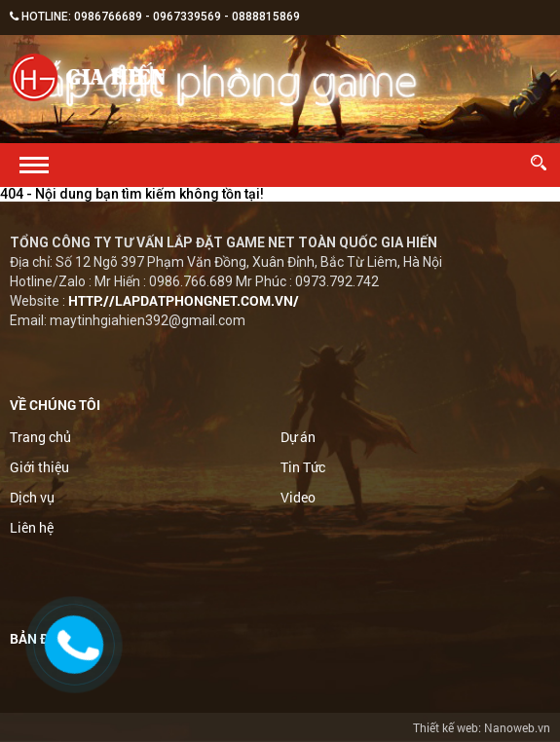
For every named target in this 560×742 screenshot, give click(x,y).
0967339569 (187, 17)
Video (298, 497)
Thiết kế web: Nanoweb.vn (482, 727)
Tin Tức (303, 467)
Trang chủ (40, 437)
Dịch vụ (32, 497)
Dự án (298, 437)
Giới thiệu (39, 467)
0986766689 (108, 17)
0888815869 (266, 17)
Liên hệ (32, 527)
